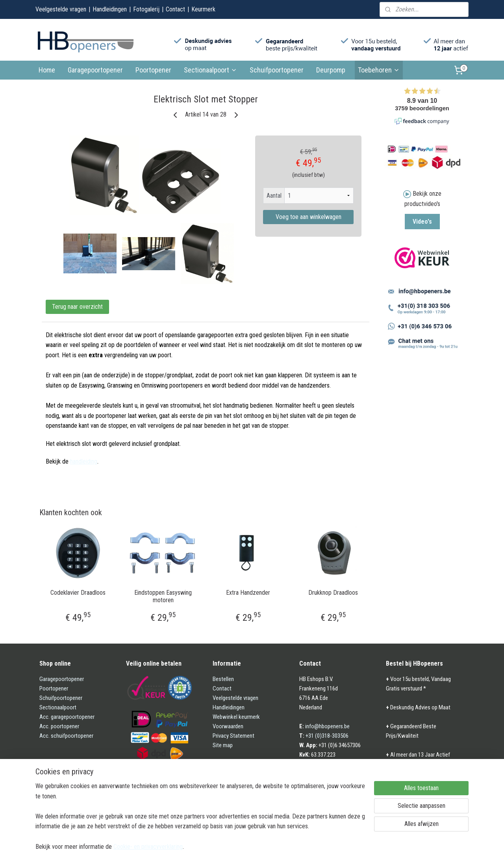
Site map (223, 745)
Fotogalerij (146, 9)
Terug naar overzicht (77, 307)
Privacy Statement (233, 736)
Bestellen (223, 679)
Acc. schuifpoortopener (66, 736)
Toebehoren (379, 70)
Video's (422, 222)
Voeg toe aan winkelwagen (309, 217)
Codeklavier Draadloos (78, 593)
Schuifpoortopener (277, 70)
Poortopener (153, 70)
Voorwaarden (228, 726)
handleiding (84, 461)
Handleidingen (110, 9)
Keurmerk (203, 9)
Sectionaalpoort (210, 70)
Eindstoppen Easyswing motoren (163, 596)
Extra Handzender (248, 593)
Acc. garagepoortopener (67, 717)
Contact (175, 9)
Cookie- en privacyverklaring (148, 846)
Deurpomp (331, 70)
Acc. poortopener (59, 726)
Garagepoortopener (95, 70)
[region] (200, 816)
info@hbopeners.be (327, 726)
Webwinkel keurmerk (236, 717)
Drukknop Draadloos (333, 593)
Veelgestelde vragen (61, 9)
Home (47, 70)
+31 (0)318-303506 (327, 736)
